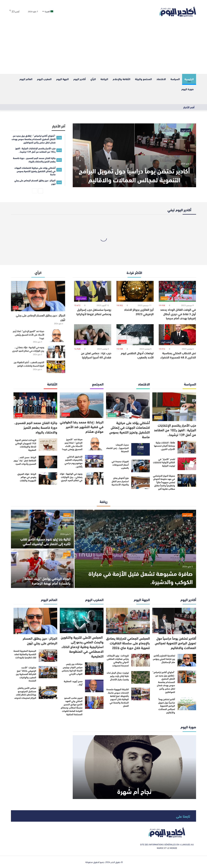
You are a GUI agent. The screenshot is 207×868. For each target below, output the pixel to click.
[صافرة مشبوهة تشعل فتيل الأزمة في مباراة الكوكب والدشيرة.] (135, 549)
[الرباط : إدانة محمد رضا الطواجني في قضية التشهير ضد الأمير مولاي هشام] (82, 405)
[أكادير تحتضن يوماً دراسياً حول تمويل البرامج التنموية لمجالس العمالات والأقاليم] (187, 704)
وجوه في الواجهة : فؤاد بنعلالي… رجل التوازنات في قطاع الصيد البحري (28, 349)
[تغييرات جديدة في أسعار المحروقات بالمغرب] (141, 466)
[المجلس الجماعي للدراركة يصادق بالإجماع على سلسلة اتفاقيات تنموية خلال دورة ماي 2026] (128, 621)
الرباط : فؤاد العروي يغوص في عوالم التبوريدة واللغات (27, 477)
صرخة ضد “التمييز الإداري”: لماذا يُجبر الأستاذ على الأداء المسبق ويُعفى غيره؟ (28, 335)
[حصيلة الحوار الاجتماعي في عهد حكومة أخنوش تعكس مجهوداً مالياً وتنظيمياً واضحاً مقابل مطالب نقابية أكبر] (187, 480)
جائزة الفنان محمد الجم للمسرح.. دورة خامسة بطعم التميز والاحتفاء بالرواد (36, 427)
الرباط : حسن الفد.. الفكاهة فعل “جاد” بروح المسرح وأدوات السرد (25, 460)
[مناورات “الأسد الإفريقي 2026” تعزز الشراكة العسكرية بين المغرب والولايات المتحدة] (48, 672)
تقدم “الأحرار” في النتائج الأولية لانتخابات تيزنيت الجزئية (164, 462)
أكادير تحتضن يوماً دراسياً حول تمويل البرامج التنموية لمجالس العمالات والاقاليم (134, 175)
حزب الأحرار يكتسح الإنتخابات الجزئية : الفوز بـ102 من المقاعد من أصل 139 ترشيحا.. (175, 430)
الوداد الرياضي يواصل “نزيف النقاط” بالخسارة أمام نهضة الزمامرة (47, 581)
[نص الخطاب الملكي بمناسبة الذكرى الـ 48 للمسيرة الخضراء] (177, 335)
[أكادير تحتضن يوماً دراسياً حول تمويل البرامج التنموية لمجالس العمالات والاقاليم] (134, 155)
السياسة (175, 79)
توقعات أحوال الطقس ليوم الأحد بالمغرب (137, 355)
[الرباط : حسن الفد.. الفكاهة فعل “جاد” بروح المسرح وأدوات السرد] (48, 462)
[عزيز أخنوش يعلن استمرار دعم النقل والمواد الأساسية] (141, 483)
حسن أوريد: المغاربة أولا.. (73, 683)
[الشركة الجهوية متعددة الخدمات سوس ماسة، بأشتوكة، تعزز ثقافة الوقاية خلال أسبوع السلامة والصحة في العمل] (141, 694)
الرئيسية (189, 79)
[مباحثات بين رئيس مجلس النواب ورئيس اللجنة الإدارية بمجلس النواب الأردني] (94, 669)
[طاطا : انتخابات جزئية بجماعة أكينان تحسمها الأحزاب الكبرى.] (187, 447)
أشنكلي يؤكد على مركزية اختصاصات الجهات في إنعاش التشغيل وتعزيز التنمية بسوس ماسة (130, 430)
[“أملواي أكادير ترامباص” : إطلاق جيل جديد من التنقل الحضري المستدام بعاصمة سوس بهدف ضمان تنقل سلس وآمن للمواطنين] (187, 677)
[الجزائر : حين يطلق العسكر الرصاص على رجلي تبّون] (38, 296)
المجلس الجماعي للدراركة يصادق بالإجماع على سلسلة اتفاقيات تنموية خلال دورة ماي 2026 (128, 643)
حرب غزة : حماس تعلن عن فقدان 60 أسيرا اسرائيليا (96, 355)
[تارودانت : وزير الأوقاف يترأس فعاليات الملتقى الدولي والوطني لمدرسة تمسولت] (141, 660)
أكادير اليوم (80, 79)
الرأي (93, 79)
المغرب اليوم (44, 79)
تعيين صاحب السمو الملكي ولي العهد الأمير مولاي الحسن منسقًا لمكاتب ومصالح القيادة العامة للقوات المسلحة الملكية (72, 706)
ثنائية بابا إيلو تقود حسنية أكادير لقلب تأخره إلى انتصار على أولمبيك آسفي (45, 541)
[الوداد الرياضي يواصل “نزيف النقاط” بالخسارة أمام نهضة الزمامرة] (42, 569)
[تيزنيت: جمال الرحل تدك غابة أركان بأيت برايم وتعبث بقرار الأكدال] (141, 677)
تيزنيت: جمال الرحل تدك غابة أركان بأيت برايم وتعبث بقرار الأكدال (118, 676)
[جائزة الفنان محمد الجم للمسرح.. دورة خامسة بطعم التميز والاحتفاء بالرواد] (35, 406)
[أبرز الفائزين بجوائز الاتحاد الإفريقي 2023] (135, 291)
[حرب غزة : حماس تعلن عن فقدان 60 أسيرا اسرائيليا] (93, 335)
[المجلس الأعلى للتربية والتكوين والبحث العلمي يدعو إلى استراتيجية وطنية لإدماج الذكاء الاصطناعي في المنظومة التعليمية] (82, 620)
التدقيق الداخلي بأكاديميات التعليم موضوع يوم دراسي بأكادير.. (73, 461)
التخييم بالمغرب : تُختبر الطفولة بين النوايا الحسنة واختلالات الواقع (29, 364)
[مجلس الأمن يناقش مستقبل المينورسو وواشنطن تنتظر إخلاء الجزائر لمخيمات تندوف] (48, 693)
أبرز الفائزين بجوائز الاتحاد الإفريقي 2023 (139, 312)
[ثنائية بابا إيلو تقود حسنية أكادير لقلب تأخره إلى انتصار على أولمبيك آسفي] (42, 529)
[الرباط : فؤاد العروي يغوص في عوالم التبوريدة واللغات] (48, 479)
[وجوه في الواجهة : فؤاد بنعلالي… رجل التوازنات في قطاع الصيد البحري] (56, 352)
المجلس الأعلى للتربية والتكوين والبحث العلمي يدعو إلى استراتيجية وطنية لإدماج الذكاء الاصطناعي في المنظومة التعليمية (82, 646)
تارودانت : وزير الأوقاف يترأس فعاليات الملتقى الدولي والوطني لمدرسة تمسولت (118, 660)
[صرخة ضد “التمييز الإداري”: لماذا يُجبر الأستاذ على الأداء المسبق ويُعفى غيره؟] (56, 336)
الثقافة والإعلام (122, 79)
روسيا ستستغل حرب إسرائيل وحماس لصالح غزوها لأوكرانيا (94, 312)
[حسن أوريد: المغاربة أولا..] (94, 686)
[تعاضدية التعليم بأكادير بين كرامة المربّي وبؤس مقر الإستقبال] (187, 660)
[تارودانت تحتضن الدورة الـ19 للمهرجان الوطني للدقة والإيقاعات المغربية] (48, 445)
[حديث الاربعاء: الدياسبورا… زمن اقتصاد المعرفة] (141, 449)
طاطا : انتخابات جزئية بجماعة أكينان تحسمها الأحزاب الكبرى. (165, 446)
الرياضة (104, 79)
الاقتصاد (161, 79)
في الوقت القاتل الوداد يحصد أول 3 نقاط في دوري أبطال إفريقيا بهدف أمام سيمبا (178, 314)
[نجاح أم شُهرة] (134, 767)
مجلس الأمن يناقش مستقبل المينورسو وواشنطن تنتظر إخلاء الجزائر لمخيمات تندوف (25, 693)
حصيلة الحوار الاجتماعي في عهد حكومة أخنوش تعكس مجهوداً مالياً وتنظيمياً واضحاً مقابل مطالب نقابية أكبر (164, 482)
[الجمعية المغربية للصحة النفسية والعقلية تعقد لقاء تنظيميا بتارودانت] (48, 656)
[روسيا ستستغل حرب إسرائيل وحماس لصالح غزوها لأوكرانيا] (93, 291)
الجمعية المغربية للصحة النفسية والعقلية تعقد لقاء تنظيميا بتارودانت (25, 654)
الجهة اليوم (62, 79)
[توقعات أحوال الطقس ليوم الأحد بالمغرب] (135, 335)
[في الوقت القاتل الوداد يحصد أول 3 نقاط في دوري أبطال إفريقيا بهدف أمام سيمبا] (177, 291)
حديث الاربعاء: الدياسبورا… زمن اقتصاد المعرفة (117, 448)
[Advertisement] (103, 49)
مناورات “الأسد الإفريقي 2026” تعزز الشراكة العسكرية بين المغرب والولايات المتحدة (26, 674)
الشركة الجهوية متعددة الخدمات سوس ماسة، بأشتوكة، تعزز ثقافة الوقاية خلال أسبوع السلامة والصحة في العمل (118, 697)
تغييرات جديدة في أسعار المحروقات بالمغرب (120, 464)
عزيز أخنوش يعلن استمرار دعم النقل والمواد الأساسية (120, 481)
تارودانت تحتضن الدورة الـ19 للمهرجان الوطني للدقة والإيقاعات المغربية (26, 445)
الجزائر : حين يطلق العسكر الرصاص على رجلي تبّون (40, 317)
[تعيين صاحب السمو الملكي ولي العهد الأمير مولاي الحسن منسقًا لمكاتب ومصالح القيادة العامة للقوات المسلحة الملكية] (94, 703)
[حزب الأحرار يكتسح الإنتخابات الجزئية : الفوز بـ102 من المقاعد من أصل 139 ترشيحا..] (174, 407)
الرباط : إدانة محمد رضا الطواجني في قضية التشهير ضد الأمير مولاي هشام (82, 427)
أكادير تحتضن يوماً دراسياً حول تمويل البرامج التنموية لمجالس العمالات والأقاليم (167, 706)
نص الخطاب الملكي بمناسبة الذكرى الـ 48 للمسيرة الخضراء (178, 355)
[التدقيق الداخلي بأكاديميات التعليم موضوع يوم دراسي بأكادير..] (94, 461)
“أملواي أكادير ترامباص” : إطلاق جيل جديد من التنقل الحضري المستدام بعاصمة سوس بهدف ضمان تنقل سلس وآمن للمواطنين (164, 682)
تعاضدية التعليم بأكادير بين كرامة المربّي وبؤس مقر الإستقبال (164, 659)
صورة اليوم (188, 89)
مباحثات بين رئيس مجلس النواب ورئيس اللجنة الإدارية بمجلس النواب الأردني (72, 669)
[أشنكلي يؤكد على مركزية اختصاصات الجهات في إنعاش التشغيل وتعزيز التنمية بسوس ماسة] (128, 406)
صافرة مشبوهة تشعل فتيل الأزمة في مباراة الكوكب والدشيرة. (141, 577)
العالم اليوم (26, 79)
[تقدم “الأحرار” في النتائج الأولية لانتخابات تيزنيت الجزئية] (187, 464)
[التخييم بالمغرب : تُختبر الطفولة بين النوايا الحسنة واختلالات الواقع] (56, 367)
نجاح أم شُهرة (134, 791)
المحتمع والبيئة (143, 79)
